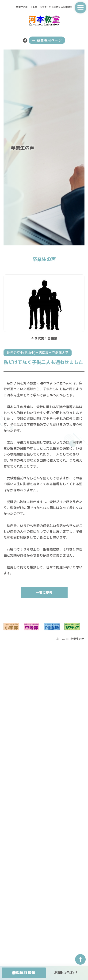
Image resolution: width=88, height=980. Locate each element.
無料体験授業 (24, 973)
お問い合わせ (66, 973)
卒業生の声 (77, 639)
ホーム (61, 639)
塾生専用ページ (47, 40)
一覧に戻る (44, 593)
